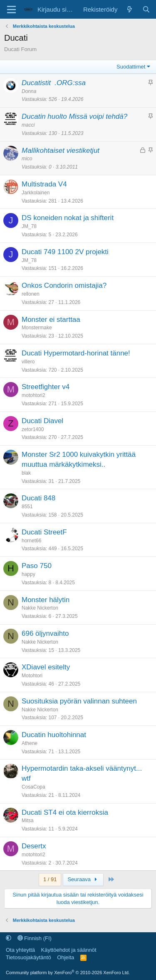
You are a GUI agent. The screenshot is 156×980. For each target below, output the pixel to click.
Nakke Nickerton (40, 608)
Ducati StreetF (44, 532)
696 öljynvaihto (45, 633)
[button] (9, 938)
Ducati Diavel (42, 421)
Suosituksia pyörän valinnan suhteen (79, 701)
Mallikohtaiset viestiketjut (61, 151)
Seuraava (83, 879)
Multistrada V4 (44, 184)
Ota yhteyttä (20, 950)
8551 (27, 507)
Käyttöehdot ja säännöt (69, 950)
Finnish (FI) (35, 938)
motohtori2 (33, 395)
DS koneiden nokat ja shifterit (68, 218)
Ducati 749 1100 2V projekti (65, 252)
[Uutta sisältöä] (130, 9)
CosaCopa (33, 787)
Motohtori (32, 676)
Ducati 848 (38, 498)
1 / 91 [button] (50, 879)
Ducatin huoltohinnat (54, 735)
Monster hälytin (46, 600)
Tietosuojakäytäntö (28, 957)
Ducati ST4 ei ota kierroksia (65, 812)
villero (28, 362)
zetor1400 (33, 429)
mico (27, 159)
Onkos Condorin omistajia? (64, 285)
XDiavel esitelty (46, 667)
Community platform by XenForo (68, 973)
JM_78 (29, 226)
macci (28, 125)
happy (28, 574)
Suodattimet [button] (131, 67)
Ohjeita (66, 957)
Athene (30, 743)
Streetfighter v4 (46, 387)
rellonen (31, 294)
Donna (29, 91)
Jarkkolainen (36, 193)
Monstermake (37, 328)
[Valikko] (11, 10)
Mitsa (28, 821)
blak (26, 473)
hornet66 (31, 541)
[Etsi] (146, 9)
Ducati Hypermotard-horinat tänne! (76, 353)
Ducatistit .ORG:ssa (54, 83)
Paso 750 (37, 566)
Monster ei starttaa (51, 320)
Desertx (34, 846)
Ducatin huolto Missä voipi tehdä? (74, 116)
